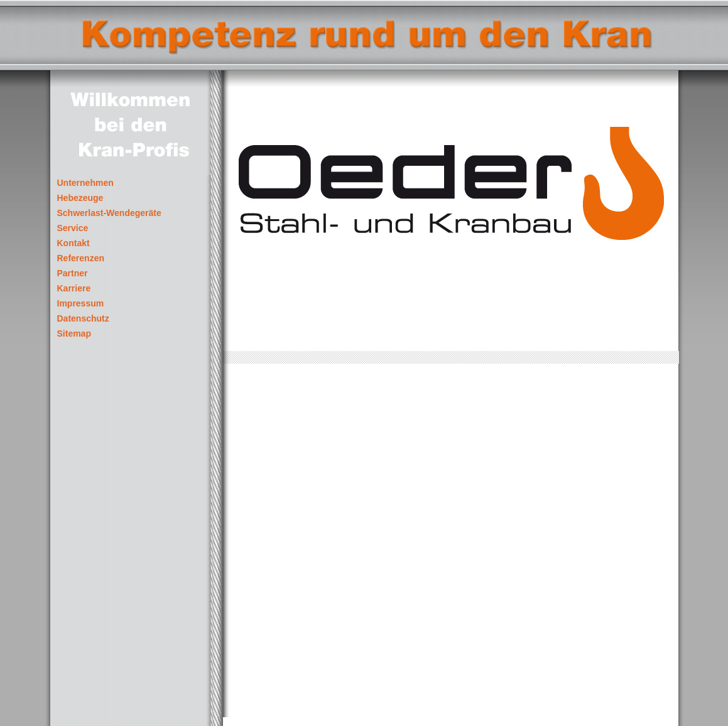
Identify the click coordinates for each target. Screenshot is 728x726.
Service (73, 228)
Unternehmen (85, 183)
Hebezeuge (80, 198)
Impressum (81, 304)
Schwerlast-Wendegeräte (109, 213)
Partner (73, 274)
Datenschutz (83, 319)
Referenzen (81, 258)
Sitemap (74, 334)
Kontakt (73, 243)
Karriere (74, 289)
